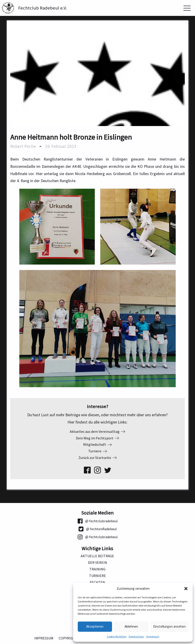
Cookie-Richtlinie (117, 636)
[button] (186, 589)
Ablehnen (131, 626)
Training (97, 569)
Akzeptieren (95, 626)
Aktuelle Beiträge (97, 556)
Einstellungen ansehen (169, 626)
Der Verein (97, 563)
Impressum (153, 636)
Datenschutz (136, 636)
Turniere (97, 576)
